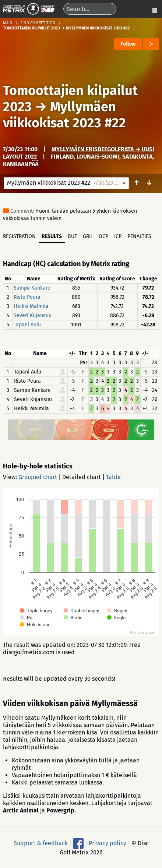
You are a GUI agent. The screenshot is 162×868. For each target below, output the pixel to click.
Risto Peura (27, 297)
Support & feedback (41, 843)
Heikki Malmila (31, 306)
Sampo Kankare (32, 288)
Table (113, 477)
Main (8, 23)
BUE (72, 236)
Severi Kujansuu (33, 316)
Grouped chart (38, 477)
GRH (88, 236)
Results (52, 236)
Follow (128, 44)
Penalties (139, 236)
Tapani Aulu (27, 325)
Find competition (38, 23)
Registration (19, 236)
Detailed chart (82, 477)
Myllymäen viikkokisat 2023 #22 (64, 115)
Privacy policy (108, 843)
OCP (103, 236)
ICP (118, 236)
